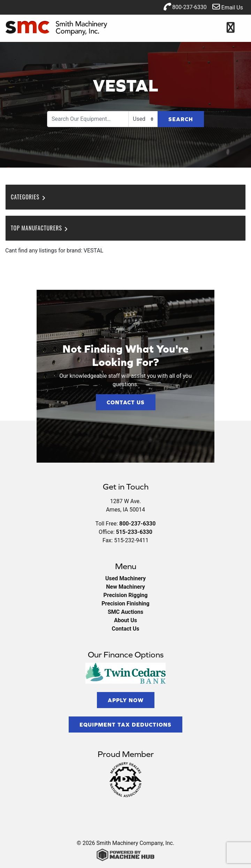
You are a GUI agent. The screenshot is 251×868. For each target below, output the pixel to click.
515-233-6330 (134, 532)
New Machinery (125, 587)
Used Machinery (125, 578)
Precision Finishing (125, 604)
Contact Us (126, 402)
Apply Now (126, 700)
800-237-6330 (185, 7)
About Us (125, 620)
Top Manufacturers (40, 228)
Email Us (228, 7)
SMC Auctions (125, 612)
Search (181, 119)
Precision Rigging (126, 595)
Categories (29, 197)
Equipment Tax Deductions (125, 724)
